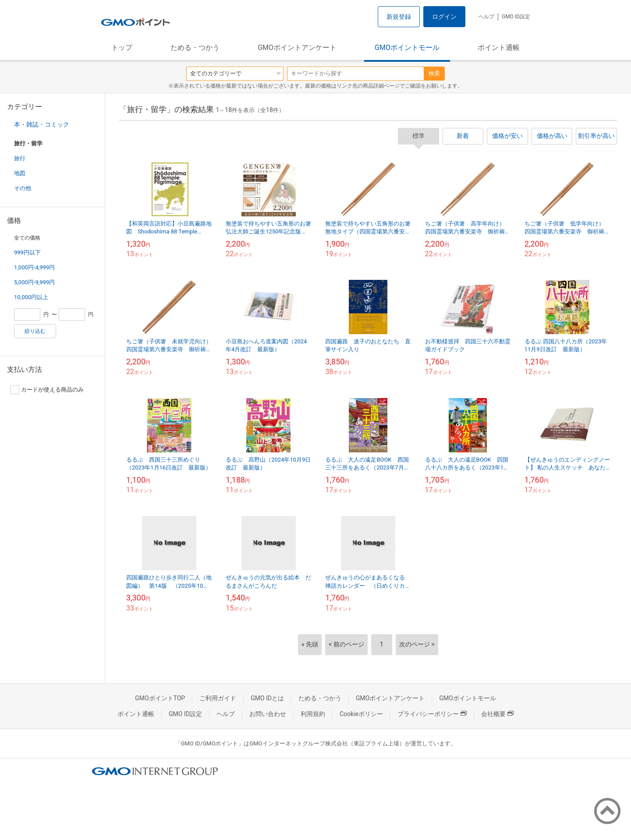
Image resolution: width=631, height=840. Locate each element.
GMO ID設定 (516, 17)
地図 (20, 173)
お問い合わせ (268, 714)
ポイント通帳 (499, 48)
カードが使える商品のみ (47, 390)
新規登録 (399, 17)
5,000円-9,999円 (34, 282)
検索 (434, 73)
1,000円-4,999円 (34, 267)
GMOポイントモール (407, 48)
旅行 (20, 158)
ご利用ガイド (218, 698)
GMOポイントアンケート (297, 48)
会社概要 (497, 714)
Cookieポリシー (361, 714)
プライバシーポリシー (432, 714)
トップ (122, 48)
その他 (23, 188)
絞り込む (35, 331)
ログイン (444, 17)
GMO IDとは (267, 698)
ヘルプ (486, 17)
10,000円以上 (31, 297)
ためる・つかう (195, 48)
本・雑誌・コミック (42, 124)
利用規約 (313, 714)
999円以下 (27, 252)
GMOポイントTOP (160, 698)
